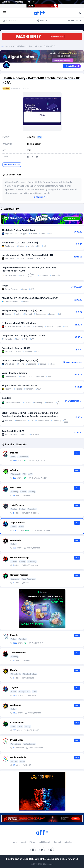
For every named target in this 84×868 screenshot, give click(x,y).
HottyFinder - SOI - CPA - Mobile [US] (20, 243)
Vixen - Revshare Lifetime (15, 373)
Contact (57, 842)
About (23, 842)
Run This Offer (12, 165)
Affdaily (31, 2)
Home (7, 46)
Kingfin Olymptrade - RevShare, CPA (20, 386)
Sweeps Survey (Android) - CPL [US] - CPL (22, 311)
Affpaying (19, 2)
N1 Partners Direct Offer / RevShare (19, 323)
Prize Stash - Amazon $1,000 (16, 348)
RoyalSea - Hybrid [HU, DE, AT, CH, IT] (20, 361)
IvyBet (5, 286)
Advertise (68, 842)
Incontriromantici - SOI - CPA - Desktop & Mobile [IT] (27, 255)
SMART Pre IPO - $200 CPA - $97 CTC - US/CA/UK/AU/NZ (30, 298)
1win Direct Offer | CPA (13, 431)
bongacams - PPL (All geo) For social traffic (23, 336)
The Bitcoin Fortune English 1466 (18, 230)
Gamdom (6, 398)
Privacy (33, 842)
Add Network (45, 842)
